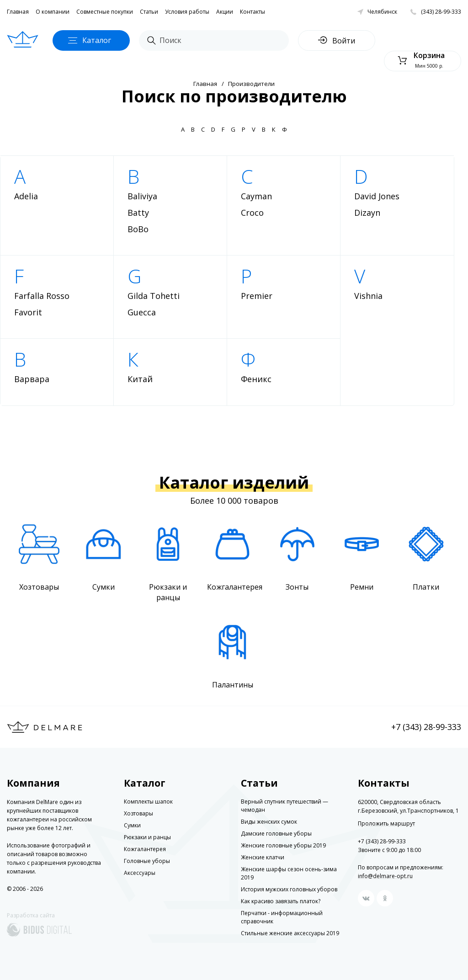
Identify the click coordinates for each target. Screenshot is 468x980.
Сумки (132, 825)
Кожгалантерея (145, 849)
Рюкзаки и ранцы (147, 837)
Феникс (256, 379)
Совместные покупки (105, 12)
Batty (138, 213)
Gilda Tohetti (154, 296)
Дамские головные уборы (276, 834)
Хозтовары (138, 813)
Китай (140, 379)
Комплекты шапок (148, 802)
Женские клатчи (263, 857)
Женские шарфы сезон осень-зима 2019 (289, 873)
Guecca (142, 312)
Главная (18, 12)
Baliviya (142, 196)
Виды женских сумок (269, 822)
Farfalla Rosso (42, 296)
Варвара (32, 379)
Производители (251, 84)
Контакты (253, 12)
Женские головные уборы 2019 (283, 845)
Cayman (256, 196)
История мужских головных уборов (289, 889)
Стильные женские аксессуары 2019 (290, 933)
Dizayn (367, 213)
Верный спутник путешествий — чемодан (285, 806)
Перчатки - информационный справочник (282, 917)
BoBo (138, 229)
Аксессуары (140, 873)
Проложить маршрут (386, 824)
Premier (257, 296)
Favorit (28, 312)
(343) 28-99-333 (441, 12)
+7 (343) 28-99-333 (426, 727)
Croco (252, 213)
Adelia (26, 196)
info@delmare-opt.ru (385, 876)
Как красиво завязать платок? (281, 901)
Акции (225, 12)
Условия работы (187, 12)
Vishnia (368, 296)
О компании (53, 12)
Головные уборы (147, 861)
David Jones (377, 196)
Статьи (149, 12)
